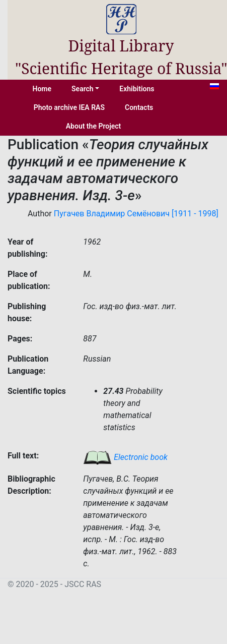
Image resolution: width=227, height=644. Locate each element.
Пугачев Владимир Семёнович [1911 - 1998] (136, 214)
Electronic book (125, 457)
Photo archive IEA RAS (69, 107)
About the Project (94, 126)
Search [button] (83, 89)
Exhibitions (137, 89)
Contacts (139, 107)
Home (42, 89)
